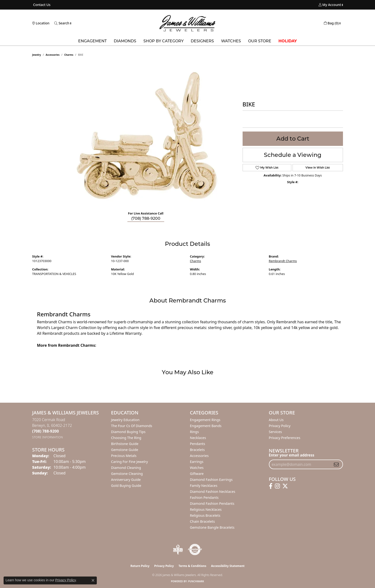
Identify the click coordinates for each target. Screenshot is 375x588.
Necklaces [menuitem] (198, 438)
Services (275, 432)
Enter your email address (292, 455)
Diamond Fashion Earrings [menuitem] (211, 480)
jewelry (37, 55)
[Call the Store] (46, 431)
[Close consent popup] (93, 580)
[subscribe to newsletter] (336, 464)
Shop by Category (163, 41)
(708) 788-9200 (146, 218)
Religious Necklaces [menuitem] (206, 509)
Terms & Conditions (192, 566)
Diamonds (125, 41)
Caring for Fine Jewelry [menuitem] (130, 462)
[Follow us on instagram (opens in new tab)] (277, 486)
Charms (69, 55)
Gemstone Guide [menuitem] (125, 450)
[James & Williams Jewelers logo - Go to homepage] (187, 23)
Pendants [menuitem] (198, 444)
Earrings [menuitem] (197, 462)
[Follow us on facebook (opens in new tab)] (271, 486)
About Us (276, 420)
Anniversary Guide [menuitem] (126, 480)
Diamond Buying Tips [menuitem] (128, 432)
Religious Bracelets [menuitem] (205, 515)
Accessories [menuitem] (199, 456)
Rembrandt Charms (283, 261)
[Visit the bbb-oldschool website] (178, 550)
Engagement (92, 41)
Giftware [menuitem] (197, 474)
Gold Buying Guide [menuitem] (126, 486)
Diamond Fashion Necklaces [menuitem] (213, 492)
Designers (202, 41)
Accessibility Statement (228, 566)
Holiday (288, 41)
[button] (330, 5)
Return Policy (140, 566)
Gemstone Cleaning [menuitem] (127, 474)
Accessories (53, 55)
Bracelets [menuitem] (197, 450)
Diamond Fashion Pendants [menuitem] (212, 503)
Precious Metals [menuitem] (124, 456)
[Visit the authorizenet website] (195, 550)
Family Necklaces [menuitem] (204, 486)
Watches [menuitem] (197, 468)
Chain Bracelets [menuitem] (202, 521)
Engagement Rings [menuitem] (205, 420)
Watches (231, 41)
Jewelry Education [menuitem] (125, 420)
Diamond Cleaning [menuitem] (126, 468)
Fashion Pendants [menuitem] (204, 497)
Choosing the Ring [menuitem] (126, 438)
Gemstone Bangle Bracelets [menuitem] (212, 527)
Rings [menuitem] (194, 432)
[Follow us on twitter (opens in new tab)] (285, 486)
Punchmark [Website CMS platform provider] (196, 581)
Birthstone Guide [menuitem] (125, 444)
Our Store (260, 41)
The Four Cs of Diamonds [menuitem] (132, 426)
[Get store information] (48, 437)
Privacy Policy (280, 426)
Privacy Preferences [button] (285, 438)
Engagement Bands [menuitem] (206, 426)
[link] (41, 5)
